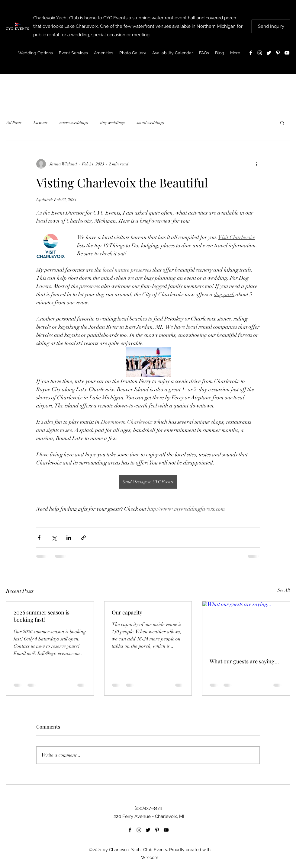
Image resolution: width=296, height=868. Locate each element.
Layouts (40, 123)
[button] (282, 123)
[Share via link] (84, 538)
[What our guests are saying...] (246, 626)
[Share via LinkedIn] (69, 538)
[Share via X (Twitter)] (54, 538)
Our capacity (127, 612)
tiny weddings (113, 123)
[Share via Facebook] (39, 538)
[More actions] (256, 164)
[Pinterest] (278, 53)
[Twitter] (269, 53)
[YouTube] (287, 53)
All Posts (14, 123)
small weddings (151, 123)
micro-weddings (74, 123)
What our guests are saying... (244, 661)
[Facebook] (251, 53)
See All (284, 590)
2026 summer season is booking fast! (42, 616)
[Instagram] (260, 53)
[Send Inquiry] (271, 26)
